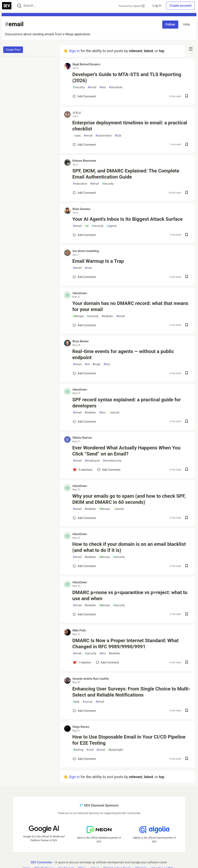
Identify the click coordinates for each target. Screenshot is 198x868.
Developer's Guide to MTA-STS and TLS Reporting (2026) (127, 78)
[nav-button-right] (191, 49)
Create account (180, 6)
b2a (107, 364)
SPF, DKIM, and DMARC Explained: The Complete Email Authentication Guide (126, 174)
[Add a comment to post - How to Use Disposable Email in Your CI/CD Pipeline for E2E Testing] (84, 759)
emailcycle (92, 461)
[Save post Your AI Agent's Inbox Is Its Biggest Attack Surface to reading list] (187, 235)
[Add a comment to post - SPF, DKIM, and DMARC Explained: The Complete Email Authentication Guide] (84, 193)
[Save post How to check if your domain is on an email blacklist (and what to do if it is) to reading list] (187, 566)
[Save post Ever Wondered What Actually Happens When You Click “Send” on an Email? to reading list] (187, 470)
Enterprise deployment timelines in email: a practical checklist (130, 126)
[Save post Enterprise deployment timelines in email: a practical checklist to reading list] (187, 145)
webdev (107, 316)
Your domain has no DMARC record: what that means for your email (130, 306)
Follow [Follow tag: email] (170, 24)
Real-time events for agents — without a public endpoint (123, 354)
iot (87, 364)
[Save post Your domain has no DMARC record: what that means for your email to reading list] (187, 325)
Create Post (13, 50)
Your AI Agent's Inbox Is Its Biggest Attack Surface (128, 219)
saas (77, 136)
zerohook (116, 87)
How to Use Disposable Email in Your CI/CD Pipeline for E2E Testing (129, 740)
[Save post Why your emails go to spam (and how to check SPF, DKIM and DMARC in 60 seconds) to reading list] (187, 518)
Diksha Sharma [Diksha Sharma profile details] (82, 438)
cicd (90, 750)
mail (88, 268)
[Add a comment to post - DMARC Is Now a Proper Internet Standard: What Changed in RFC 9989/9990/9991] (82, 662)
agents (112, 226)
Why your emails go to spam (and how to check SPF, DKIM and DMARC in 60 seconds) (129, 499)
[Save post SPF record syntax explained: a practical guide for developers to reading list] (187, 422)
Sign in (74, 51)
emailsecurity (112, 461)
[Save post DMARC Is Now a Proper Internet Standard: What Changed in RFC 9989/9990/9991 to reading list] (187, 663)
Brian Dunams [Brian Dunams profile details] (81, 209)
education (80, 184)
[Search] (19, 6)
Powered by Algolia (132, 6)
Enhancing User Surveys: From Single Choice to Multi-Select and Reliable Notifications (131, 692)
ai (87, 226)
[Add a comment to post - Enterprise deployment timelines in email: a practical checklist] (84, 145)
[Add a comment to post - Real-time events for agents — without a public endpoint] (84, 373)
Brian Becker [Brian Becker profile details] (81, 341)
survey (87, 702)
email (92, 87)
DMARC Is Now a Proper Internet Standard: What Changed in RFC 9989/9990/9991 (125, 644)
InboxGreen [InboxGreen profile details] (80, 293)
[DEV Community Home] (7, 6)
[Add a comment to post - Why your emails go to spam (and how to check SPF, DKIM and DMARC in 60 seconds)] (84, 518)
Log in (157, 6)
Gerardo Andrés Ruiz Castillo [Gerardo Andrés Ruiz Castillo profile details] (91, 679)
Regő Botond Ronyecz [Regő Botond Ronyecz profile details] (86, 64)
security (79, 87)
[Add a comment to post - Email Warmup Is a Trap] (84, 277)
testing (78, 750)
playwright (116, 750)
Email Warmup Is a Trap (98, 261)
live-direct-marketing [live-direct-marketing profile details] (86, 251)
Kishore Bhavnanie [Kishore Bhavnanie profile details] (84, 161)
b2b (118, 136)
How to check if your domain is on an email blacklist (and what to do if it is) (129, 547)
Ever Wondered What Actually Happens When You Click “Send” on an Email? (126, 451)
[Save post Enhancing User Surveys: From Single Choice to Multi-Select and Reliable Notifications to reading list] (187, 711)
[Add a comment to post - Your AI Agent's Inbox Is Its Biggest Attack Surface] (84, 235)
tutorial (114, 413)
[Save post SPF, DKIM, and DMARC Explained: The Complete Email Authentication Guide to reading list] (187, 193)
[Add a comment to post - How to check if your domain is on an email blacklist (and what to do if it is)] (84, 566)
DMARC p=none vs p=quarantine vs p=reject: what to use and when (130, 596)
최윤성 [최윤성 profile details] (77, 113)
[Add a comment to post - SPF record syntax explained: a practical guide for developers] (84, 422)
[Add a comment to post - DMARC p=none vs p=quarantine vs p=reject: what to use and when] (84, 614)
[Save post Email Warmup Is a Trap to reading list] (187, 277)
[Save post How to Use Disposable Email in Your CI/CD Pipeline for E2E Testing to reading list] (187, 759)
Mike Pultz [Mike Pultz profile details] (79, 630)
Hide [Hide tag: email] (187, 24)
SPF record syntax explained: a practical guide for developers (127, 403)
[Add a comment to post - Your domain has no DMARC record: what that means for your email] (84, 325)
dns (102, 87)
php (76, 702)
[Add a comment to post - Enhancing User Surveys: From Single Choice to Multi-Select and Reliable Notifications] (84, 711)
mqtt (96, 364)
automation (104, 136)
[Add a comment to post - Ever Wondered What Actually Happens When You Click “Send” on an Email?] (83, 470)
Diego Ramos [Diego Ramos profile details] (81, 727)
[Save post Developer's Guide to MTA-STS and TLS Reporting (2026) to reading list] (187, 96)
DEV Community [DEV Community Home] (41, 862)
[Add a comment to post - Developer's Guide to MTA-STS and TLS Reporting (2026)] (84, 96)
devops (78, 316)
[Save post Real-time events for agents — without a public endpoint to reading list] (187, 373)
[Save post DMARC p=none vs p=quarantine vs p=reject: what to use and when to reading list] (187, 614)
